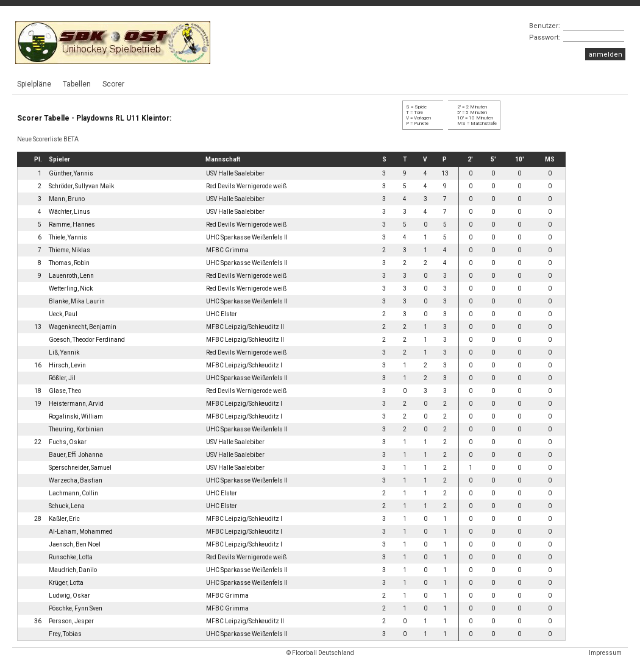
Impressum (605, 653)
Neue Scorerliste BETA (48, 139)
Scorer (113, 84)
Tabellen (77, 84)
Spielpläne (34, 84)
